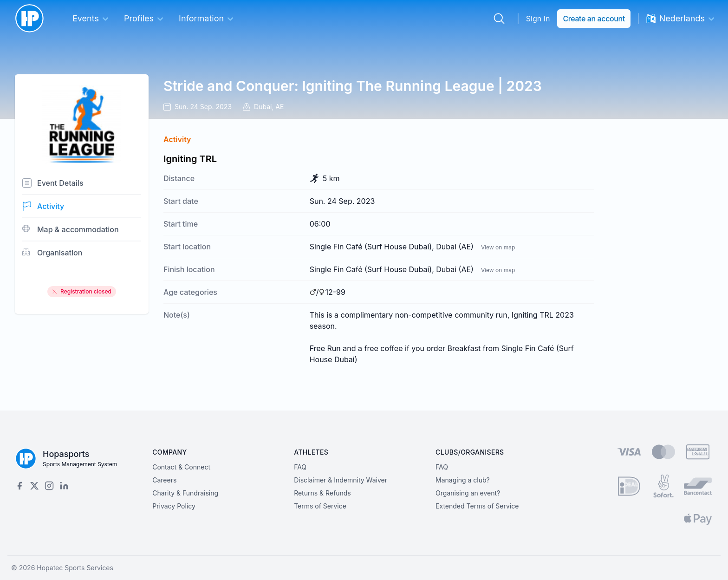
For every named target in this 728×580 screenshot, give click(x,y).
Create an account (594, 19)
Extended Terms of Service (477, 506)
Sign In (538, 19)
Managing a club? (463, 480)
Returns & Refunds (322, 493)
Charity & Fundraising (185, 493)
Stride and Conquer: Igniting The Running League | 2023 (353, 86)
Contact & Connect (181, 467)
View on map (498, 247)
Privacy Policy (174, 506)
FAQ (300, 467)
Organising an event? (468, 493)
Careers (164, 480)
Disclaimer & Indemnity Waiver (341, 480)
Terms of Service (320, 506)
